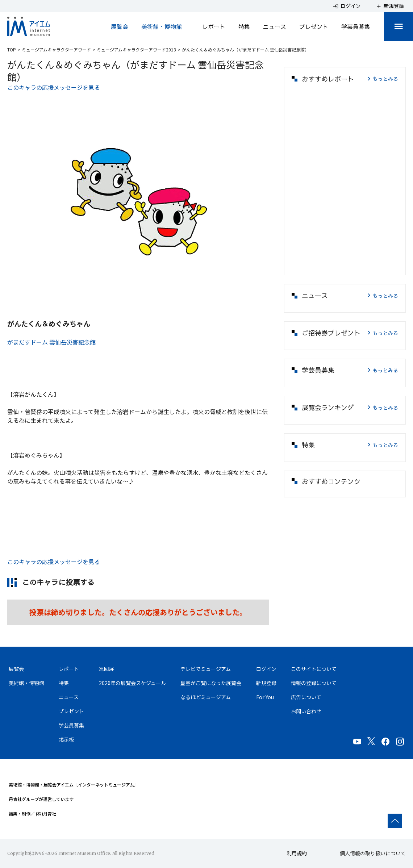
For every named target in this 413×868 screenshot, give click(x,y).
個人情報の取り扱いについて (373, 853)
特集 (244, 26)
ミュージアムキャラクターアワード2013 (136, 49)
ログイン (266, 669)
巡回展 (107, 669)
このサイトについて (314, 669)
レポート (214, 26)
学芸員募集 (356, 26)
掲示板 (66, 739)
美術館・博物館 (162, 26)
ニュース (275, 26)
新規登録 (266, 683)
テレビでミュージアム (206, 669)
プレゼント (314, 26)
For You (265, 697)
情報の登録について (314, 683)
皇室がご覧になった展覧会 (211, 683)
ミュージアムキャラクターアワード (56, 49)
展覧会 (120, 26)
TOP (12, 49)
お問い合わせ (306, 711)
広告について (306, 697)
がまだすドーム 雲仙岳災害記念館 (51, 342)
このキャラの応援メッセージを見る (54, 87)
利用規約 (297, 853)
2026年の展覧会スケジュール (132, 683)
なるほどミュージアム (206, 697)
